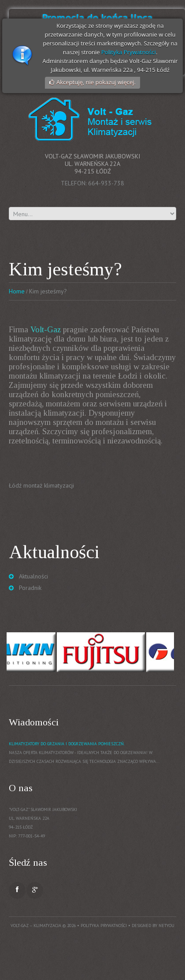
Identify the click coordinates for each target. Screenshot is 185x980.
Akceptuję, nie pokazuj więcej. (96, 82)
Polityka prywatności (104, 926)
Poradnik (30, 588)
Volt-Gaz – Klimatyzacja (36, 926)
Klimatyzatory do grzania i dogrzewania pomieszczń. (67, 744)
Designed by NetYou (153, 926)
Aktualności (33, 576)
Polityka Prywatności (129, 52)
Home (17, 291)
